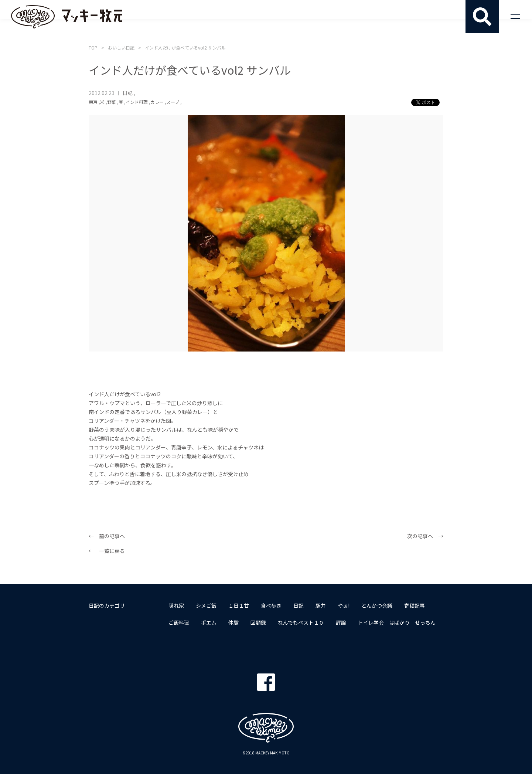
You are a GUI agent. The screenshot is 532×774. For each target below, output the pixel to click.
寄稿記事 (415, 605)
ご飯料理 (179, 622)
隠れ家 (176, 605)
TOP (93, 47)
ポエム (209, 622)
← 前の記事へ (107, 536)
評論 (341, 622)
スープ (173, 102)
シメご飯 (206, 605)
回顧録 (258, 622)
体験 (233, 622)
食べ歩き (271, 605)
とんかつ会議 (377, 605)
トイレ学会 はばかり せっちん (397, 622)
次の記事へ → (425, 536)
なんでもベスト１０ (301, 622)
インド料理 (137, 102)
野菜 (112, 102)
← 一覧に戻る (107, 551)
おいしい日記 (121, 47)
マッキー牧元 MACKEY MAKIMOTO (66, 17)
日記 (127, 93)
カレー (157, 102)
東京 (93, 102)
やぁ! (344, 605)
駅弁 (321, 605)
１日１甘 (239, 605)
